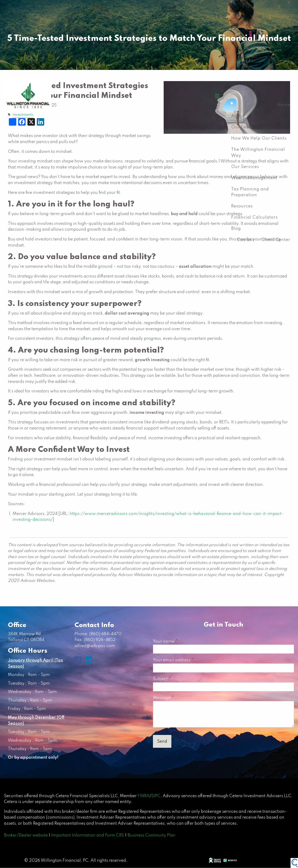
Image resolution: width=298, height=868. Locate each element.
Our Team (242, 127)
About (238, 116)
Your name (184, 642)
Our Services (245, 167)
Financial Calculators (254, 217)
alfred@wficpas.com (95, 646)
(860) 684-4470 (105, 634)
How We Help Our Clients (259, 138)
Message (182, 698)
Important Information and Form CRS (88, 835)
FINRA (144, 796)
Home (284, 105)
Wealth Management (254, 178)
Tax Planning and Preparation (250, 192)
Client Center (276, 240)
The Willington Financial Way (258, 153)
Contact (245, 240)
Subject (181, 679)
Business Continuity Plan (152, 835)
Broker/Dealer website (26, 835)
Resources (242, 206)
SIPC (156, 796)
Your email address (192, 660)
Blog (236, 229)
